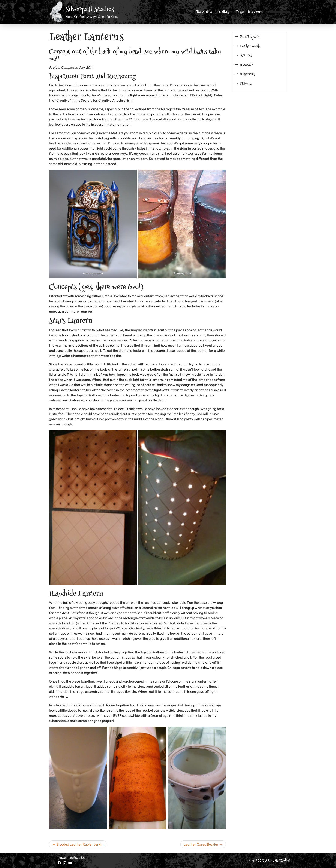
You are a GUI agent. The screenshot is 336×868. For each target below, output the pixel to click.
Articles (246, 56)
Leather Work (250, 46)
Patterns (246, 84)
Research (247, 65)
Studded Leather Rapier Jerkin (80, 844)
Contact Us (76, 858)
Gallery (224, 12)
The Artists (204, 12)
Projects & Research (250, 12)
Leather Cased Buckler (201, 844)
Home (62, 858)
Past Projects (250, 37)
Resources (247, 74)
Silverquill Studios (90, 10)
